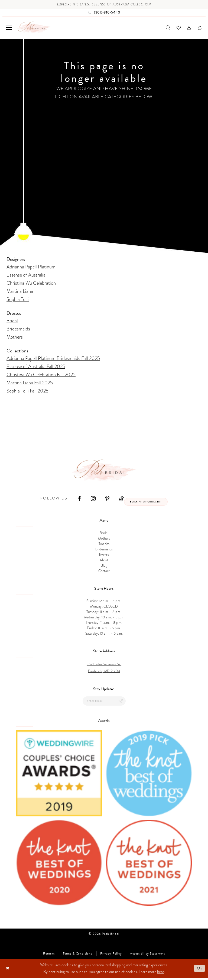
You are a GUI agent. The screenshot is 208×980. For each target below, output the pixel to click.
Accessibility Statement (147, 956)
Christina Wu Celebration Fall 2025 (41, 375)
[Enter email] (104, 703)
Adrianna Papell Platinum (31, 267)
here (161, 974)
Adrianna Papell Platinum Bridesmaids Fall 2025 (53, 359)
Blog (104, 567)
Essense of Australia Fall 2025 (36, 367)
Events (104, 556)
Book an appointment (146, 503)
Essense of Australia (26, 275)
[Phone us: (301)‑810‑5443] (104, 13)
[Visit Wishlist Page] (179, 28)
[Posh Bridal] (34, 28)
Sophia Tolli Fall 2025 (27, 391)
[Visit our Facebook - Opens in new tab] (77, 499)
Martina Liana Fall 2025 (30, 383)
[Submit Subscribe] (120, 703)
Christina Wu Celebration (31, 283)
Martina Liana (20, 292)
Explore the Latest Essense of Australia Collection (104, 5)
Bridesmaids (18, 329)
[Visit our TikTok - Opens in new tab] (119, 499)
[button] (9, 28)
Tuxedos (104, 545)
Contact (104, 572)
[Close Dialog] (8, 970)
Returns (49, 956)
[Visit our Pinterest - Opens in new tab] (105, 499)
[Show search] (168, 28)
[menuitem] (9, 28)
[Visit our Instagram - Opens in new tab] (91, 499)
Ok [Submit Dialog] (199, 970)
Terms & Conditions (77, 956)
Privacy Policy (111, 956)
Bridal (12, 321)
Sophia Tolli (18, 300)
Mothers (15, 337)
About (104, 562)
